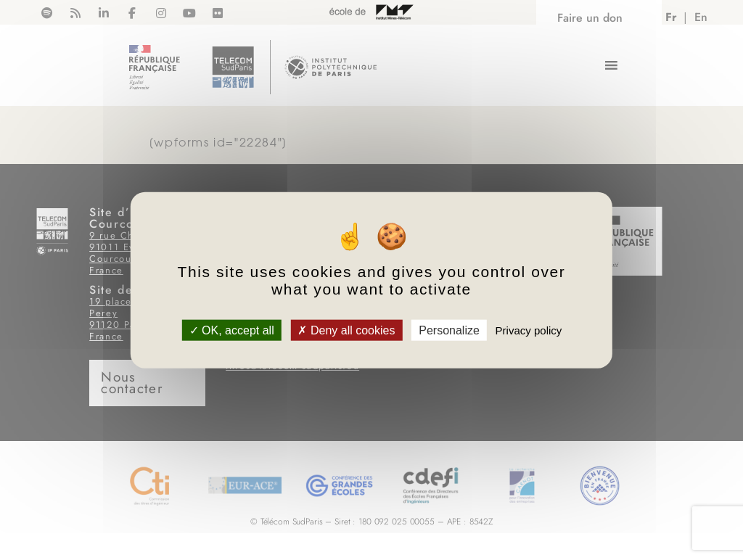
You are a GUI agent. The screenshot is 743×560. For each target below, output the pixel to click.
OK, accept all (232, 330)
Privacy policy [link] (529, 330)
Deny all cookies (346, 330)
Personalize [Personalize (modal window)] (449, 330)
